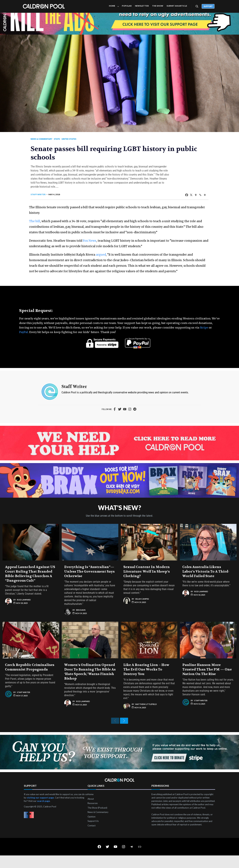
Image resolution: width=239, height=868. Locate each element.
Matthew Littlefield (146, 714)
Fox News (96, 244)
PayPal (24, 341)
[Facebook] (181, 198)
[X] (186, 198)
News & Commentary (47, 139)
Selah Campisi (142, 609)
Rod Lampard (24, 610)
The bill (41, 225)
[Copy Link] (195, 198)
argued (108, 258)
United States (74, 139)
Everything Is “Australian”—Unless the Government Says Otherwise (89, 581)
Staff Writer (43, 198)
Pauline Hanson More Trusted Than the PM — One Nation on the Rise (207, 679)
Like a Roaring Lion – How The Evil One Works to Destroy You (146, 679)
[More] (200, 198)
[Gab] (191, 198)
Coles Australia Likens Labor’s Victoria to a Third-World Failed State (206, 581)
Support (208, 7)
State (62, 139)
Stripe (204, 336)
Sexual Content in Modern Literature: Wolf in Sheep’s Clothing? (147, 581)
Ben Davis (81, 620)
